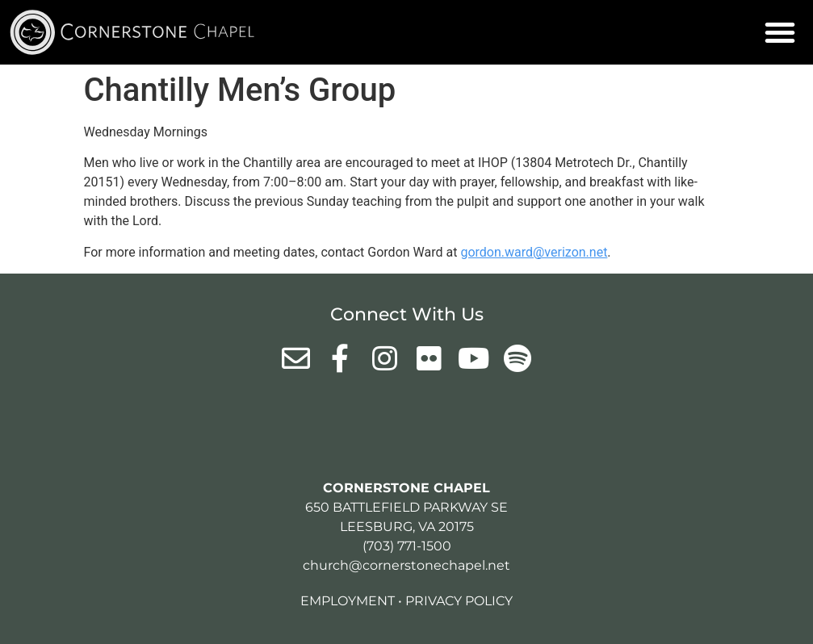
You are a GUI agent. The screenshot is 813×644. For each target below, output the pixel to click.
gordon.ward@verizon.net (534, 252)
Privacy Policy (459, 601)
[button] (780, 32)
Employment (348, 601)
